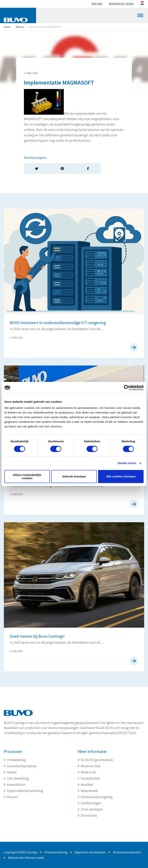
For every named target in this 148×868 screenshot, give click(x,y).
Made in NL (89, 772)
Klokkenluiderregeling (97, 797)
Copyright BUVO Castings (21, 852)
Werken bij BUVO (121, 4)
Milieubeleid (89, 791)
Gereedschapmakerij (21, 766)
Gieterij (12, 772)
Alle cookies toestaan (121, 476)
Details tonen (127, 463)
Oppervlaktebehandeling (25, 791)
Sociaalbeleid (90, 778)
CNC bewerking (18, 778)
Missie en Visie (91, 766)
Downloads (89, 815)
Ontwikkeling (16, 760)
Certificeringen (91, 803)
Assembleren (16, 785)
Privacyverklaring (56, 852)
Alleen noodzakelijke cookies (27, 476)
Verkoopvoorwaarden (127, 852)
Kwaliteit (87, 785)
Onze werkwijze (92, 809)
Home (7, 27)
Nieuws (97, 4)
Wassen (12, 797)
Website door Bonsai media (26, 858)
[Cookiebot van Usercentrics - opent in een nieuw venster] (127, 388)
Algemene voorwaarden (90, 852)
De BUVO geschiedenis (97, 760)
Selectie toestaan (74, 476)
